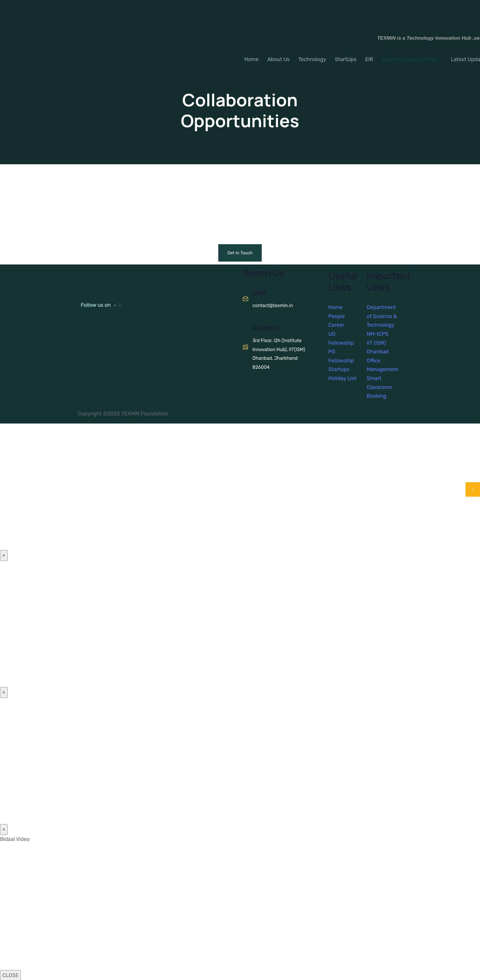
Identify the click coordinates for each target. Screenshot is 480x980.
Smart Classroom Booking (380, 387)
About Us (278, 59)
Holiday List (342, 378)
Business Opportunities (410, 59)
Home (251, 59)
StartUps (346, 59)
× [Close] (4, 555)
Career (336, 325)
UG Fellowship (341, 338)
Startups (339, 369)
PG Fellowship (341, 356)
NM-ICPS (378, 334)
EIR (369, 59)
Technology (312, 59)
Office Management (383, 365)
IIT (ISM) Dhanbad (378, 347)
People (337, 316)
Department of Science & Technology (382, 316)
